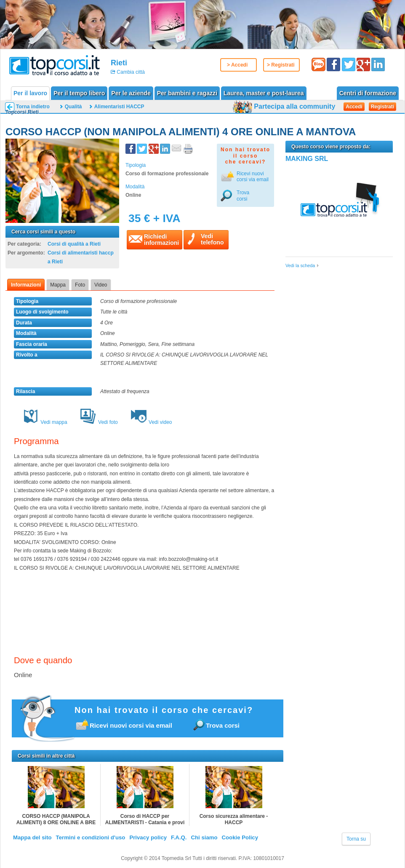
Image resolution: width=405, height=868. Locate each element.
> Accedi (237, 65)
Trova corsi (243, 196)
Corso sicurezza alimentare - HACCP (234, 819)
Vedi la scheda (300, 265)
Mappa (58, 285)
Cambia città (130, 72)
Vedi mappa (45, 422)
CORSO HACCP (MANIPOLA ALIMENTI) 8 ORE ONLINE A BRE (56, 819)
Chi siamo (204, 837)
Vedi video (151, 422)
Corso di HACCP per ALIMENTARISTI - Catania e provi (145, 819)
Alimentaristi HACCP (119, 107)
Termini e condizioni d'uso (91, 837)
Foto (80, 285)
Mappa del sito (32, 837)
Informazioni (26, 285)
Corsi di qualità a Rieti (74, 244)
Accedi (354, 107)
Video (101, 285)
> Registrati (281, 65)
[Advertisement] (340, 333)
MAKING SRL (307, 159)
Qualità (73, 107)
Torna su (356, 839)
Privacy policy (148, 837)
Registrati (382, 107)
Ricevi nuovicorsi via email (253, 177)
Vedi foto (99, 422)
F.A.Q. (179, 837)
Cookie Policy (240, 837)
